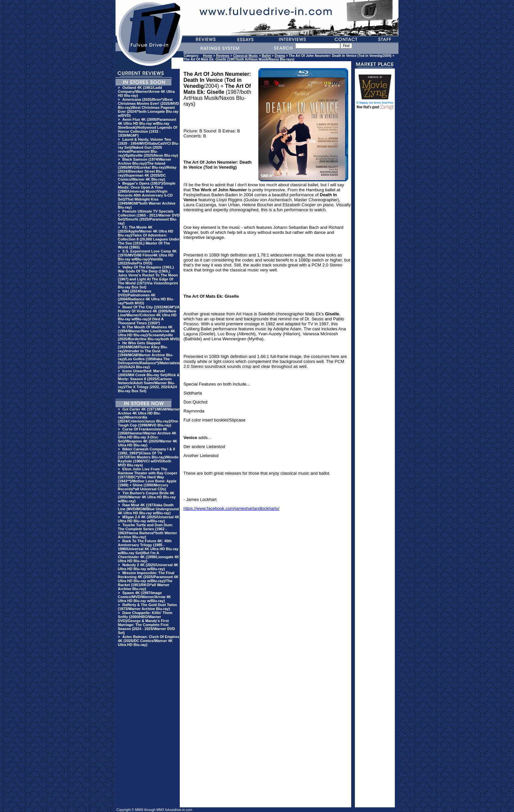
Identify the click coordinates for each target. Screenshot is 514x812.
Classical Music (245, 56)
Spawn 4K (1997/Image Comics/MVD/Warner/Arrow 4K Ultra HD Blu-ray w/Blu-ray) (144, 597)
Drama (280, 56)
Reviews (223, 56)
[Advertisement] (375, 215)
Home (208, 56)
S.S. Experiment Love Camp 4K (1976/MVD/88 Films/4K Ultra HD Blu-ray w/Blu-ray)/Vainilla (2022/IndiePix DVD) (147, 257)
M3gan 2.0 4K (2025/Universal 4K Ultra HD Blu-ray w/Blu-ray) (149, 519)
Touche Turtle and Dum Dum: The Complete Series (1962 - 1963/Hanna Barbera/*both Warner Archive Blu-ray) (147, 531)
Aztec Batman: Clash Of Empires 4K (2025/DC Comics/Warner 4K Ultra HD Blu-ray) (149, 641)
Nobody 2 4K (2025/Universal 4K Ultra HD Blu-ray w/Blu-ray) (148, 567)
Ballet (266, 56)
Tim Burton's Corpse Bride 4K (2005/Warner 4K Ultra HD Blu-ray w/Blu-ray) (147, 497)
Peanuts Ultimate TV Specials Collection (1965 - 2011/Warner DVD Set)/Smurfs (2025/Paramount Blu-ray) (149, 217)
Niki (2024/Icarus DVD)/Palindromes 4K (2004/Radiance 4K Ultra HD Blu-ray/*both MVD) (146, 297)
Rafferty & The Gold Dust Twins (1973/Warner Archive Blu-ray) (147, 607)
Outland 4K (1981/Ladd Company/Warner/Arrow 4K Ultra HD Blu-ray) (146, 91)
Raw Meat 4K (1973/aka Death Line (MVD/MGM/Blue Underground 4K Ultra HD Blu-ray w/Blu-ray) (148, 509)
